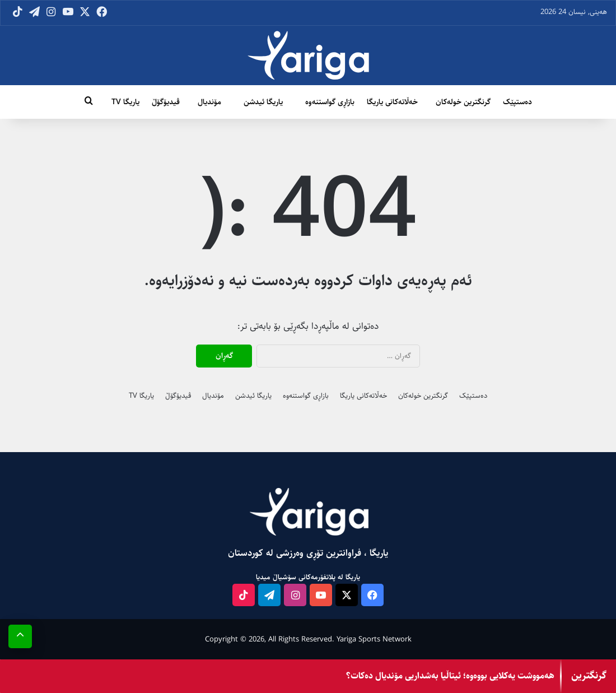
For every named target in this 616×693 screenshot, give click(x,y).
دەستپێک (517, 102)
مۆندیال (209, 102)
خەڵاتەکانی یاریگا (392, 102)
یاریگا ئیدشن (263, 102)
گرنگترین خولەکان (463, 102)
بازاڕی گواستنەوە (330, 102)
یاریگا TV (125, 102)
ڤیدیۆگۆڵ (166, 102)
